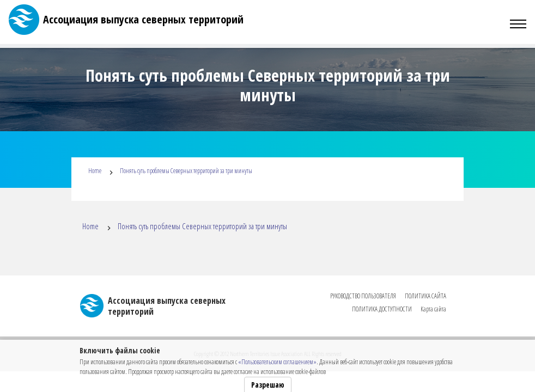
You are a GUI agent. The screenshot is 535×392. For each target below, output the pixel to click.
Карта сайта (433, 309)
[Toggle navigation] (518, 24)
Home (95, 171)
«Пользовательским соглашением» (277, 362)
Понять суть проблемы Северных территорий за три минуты (186, 171)
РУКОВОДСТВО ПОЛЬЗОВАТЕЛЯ (363, 296)
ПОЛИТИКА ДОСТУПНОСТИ (382, 309)
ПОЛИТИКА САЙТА (425, 296)
